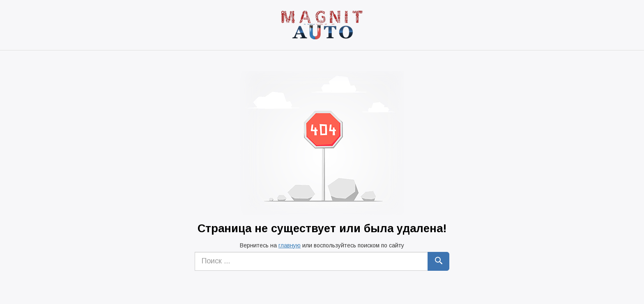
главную (290, 245)
